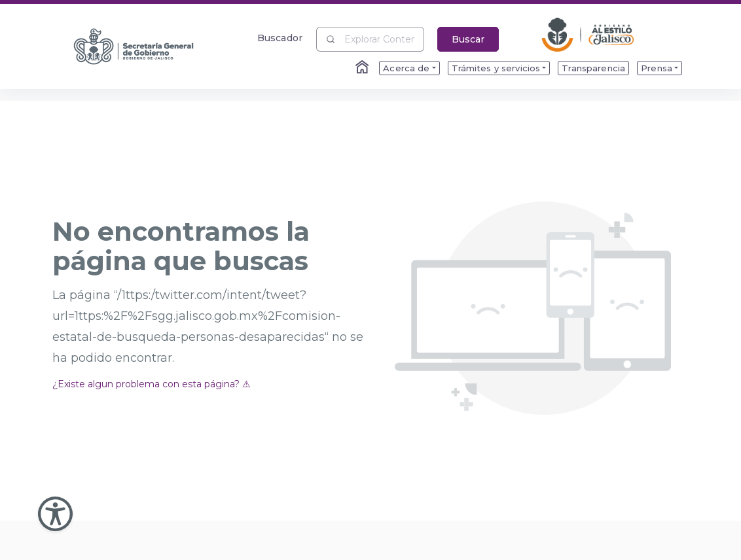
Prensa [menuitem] (657, 68)
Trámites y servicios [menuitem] (496, 68)
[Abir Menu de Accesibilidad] (55, 514)
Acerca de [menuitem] (406, 68)
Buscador (280, 38)
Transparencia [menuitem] (593, 68)
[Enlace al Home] (363, 68)
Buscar (468, 39)
